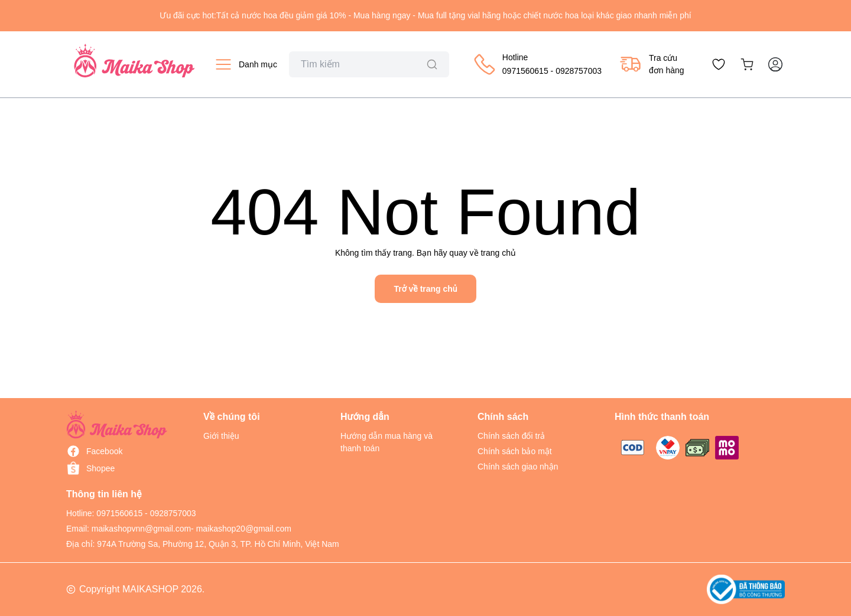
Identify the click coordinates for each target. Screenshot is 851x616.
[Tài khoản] (775, 64)
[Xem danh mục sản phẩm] (246, 64)
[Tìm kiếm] (432, 64)
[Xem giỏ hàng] (747, 64)
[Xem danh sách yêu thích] (719, 64)
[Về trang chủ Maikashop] (134, 64)
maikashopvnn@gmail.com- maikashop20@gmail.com (191, 529)
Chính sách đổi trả (511, 436)
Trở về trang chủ (425, 289)
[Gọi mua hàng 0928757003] (537, 64)
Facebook (104, 451)
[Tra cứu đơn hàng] (652, 64)
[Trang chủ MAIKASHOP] (117, 425)
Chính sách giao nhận (518, 467)
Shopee (100, 468)
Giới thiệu (221, 436)
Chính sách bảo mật (515, 451)
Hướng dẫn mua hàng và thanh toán (386, 442)
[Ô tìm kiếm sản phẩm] (369, 64)
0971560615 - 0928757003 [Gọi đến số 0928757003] (146, 513)
